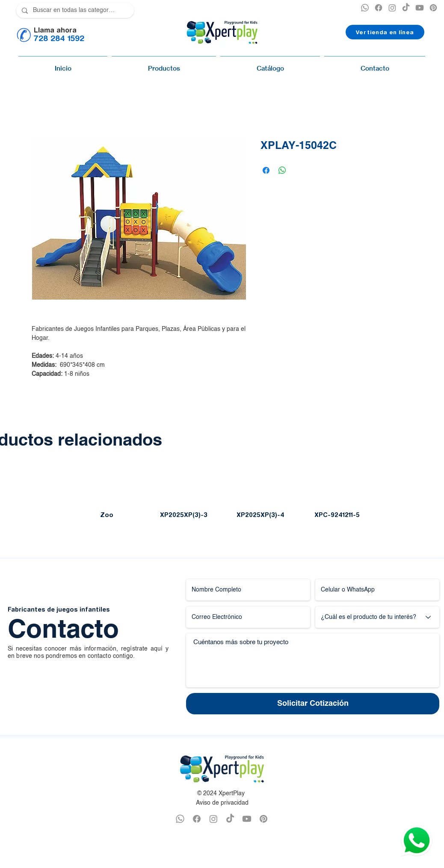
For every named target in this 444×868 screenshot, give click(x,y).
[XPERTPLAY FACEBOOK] (379, 8)
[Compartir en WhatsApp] (282, 170)
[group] (222, 496)
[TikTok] (406, 8)
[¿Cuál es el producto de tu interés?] (377, 617)
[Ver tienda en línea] (385, 32)
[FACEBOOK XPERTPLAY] (197, 819)
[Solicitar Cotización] (313, 704)
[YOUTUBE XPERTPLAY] (420, 8)
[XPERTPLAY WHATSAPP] (365, 8)
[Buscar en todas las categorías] (74, 10)
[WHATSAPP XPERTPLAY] (180, 819)
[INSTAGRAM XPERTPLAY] (392, 8)
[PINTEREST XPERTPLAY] (433, 8)
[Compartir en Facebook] (266, 170)
